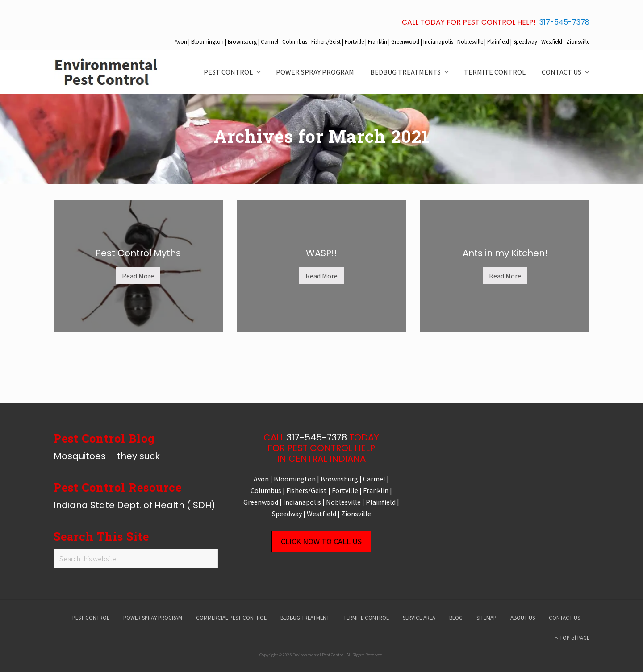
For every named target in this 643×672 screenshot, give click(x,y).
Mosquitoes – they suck (107, 456)
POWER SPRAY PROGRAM (153, 618)
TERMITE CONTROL (366, 618)
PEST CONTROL (91, 618)
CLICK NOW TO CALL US (321, 541)
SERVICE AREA (419, 618)
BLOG (456, 618)
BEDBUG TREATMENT (305, 618)
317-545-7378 (564, 22)
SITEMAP (486, 618)
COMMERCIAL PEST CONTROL (231, 618)
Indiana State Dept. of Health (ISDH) (134, 505)
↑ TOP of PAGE (572, 638)
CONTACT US (564, 618)
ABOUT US (523, 618)
